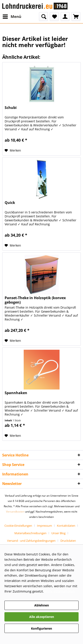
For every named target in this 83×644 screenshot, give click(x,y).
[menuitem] (12, 17)
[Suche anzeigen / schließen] (43, 17)
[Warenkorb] (76, 17)
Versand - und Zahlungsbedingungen (31, 541)
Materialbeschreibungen (30, 533)
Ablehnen (42, 605)
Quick (10, 203)
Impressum (44, 526)
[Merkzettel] (54, 17)
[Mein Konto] (65, 17)
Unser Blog (58, 533)
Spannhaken (16, 393)
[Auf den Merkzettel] (13, 150)
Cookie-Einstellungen (18, 526)
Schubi (11, 108)
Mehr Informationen (60, 591)
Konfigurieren (41, 628)
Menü (12, 16)
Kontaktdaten (66, 526)
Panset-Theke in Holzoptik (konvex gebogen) (35, 300)
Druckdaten (68, 541)
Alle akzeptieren (42, 617)
